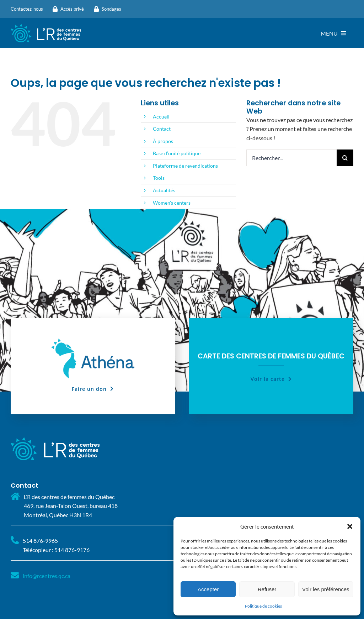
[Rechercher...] (291, 158)
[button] (350, 526)
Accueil (161, 117)
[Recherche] (345, 158)
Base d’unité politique (177, 153)
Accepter (208, 589)
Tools (159, 178)
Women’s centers (172, 203)
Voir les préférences (326, 589)
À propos (163, 141)
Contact (162, 129)
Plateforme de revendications (185, 166)
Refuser (267, 589)
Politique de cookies (263, 606)
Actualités (164, 190)
